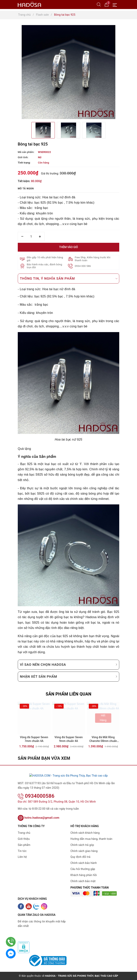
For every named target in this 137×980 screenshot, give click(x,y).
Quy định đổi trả (80, 857)
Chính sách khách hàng (85, 833)
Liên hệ (22, 857)
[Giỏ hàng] (107, 4)
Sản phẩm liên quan (68, 694)
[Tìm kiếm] (99, 4)
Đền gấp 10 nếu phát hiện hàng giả (45, 259)
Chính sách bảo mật (83, 881)
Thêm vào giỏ (68, 247)
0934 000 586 (83, 266)
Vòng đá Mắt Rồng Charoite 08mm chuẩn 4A (103, 739)
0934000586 (36, 796)
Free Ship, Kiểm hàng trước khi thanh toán (93, 259)
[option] (68, 72)
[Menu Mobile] (116, 5)
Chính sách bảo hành (84, 863)
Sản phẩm (24, 845)
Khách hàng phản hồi (84, 875)
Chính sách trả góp (82, 845)
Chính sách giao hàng (84, 851)
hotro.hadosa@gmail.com (39, 818)
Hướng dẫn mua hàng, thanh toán (91, 839)
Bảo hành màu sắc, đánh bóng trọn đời (44, 266)
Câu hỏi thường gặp (83, 869)
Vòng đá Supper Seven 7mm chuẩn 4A (34, 739)
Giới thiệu (24, 839)
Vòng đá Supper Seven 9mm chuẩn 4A (68, 739)
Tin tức (22, 851)
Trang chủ (24, 833)
